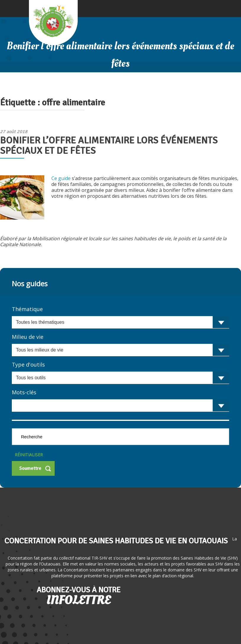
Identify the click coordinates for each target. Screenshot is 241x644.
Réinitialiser (29, 455)
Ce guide (62, 178)
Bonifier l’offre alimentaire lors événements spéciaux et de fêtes (109, 146)
